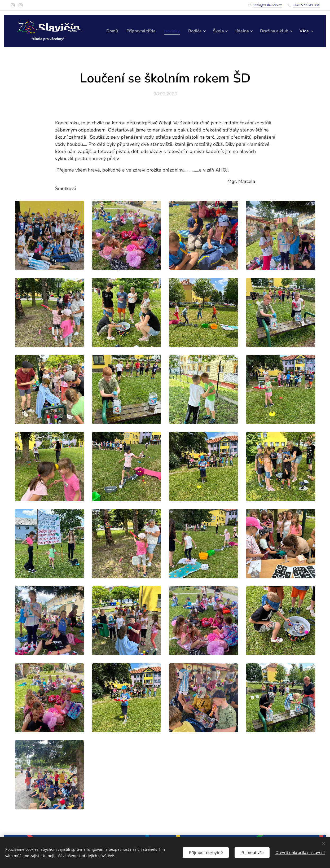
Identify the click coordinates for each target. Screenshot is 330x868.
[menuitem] (144, 31)
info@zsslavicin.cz (268, 5)
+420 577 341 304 (306, 5)
